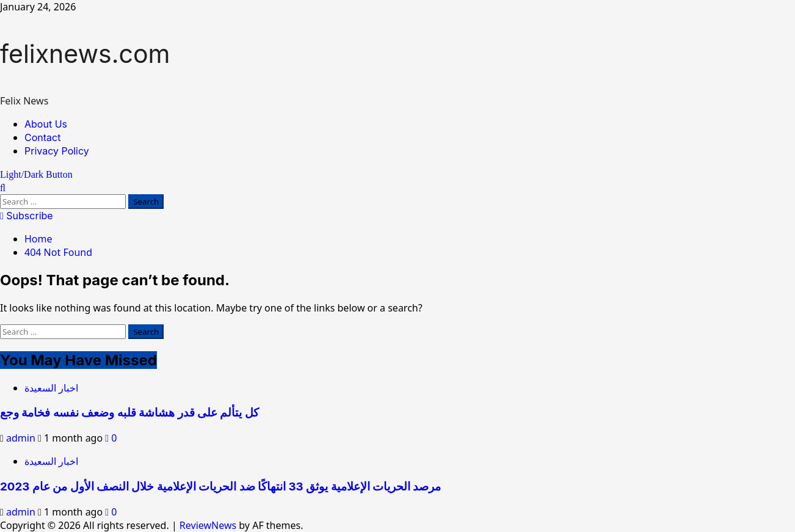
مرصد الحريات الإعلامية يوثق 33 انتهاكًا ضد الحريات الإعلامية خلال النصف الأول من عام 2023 (220, 486)
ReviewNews (208, 525)
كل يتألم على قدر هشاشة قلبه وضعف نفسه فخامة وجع (129, 413)
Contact (42, 137)
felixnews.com (85, 54)
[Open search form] (3, 188)
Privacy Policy (57, 151)
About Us (46, 124)
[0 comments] (111, 438)
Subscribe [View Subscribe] (27, 216)
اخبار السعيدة (51, 388)
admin (22, 438)
